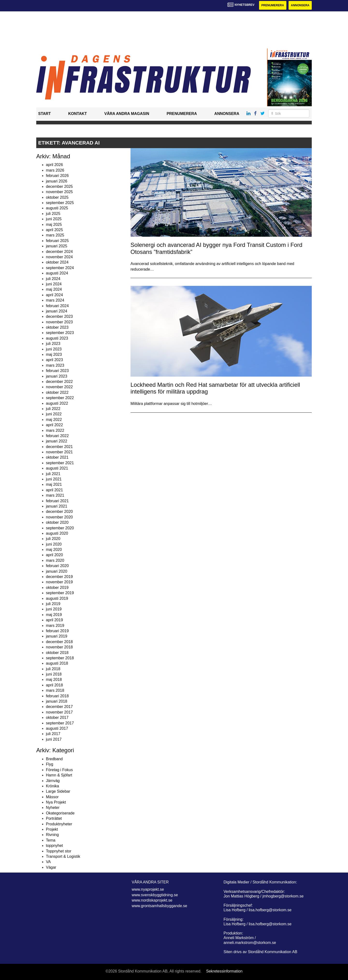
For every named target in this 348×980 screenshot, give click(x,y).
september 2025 (60, 203)
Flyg (50, 764)
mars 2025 (55, 235)
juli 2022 (53, 409)
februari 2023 (57, 371)
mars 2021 (55, 495)
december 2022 (59, 382)
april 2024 (54, 295)
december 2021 (59, 447)
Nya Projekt (56, 802)
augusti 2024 (57, 273)
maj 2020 (54, 550)
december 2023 (59, 316)
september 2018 (60, 658)
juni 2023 (54, 349)
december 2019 (59, 577)
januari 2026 (57, 181)
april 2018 (54, 685)
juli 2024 (53, 279)
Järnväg (53, 781)
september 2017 (60, 723)
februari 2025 (57, 241)
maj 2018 (54, 680)
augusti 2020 (57, 533)
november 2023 (59, 322)
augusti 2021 (57, 468)
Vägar (51, 867)
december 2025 (59, 186)
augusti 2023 (57, 338)
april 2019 (54, 620)
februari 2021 (57, 501)
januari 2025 (57, 246)
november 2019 (59, 582)
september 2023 (60, 333)
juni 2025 (54, 219)
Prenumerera (272, 5)
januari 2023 (57, 376)
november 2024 (59, 257)
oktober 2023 (57, 327)
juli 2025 (53, 214)
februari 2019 (57, 631)
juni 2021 (54, 479)
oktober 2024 (57, 262)
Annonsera (300, 5)
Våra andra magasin (127, 114)
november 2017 (59, 712)
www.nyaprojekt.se (148, 889)
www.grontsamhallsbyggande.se (159, 906)
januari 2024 (57, 311)
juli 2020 (53, 539)
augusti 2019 (57, 598)
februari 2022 (57, 436)
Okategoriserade (60, 813)
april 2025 (54, 230)
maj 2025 (54, 224)
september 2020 (60, 528)
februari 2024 (57, 306)
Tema (51, 840)
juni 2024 (54, 284)
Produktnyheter (59, 824)
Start (44, 114)
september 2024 (60, 268)
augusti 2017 (57, 728)
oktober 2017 (57, 718)
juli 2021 (53, 474)
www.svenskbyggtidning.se (155, 895)
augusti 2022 (57, 403)
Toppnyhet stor (59, 851)
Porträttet (54, 818)
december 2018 (59, 642)
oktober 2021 (57, 458)
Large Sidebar (58, 791)
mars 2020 (55, 560)
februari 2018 (57, 696)
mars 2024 (55, 300)
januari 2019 (57, 636)
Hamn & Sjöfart (59, 775)
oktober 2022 (57, 392)
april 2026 (54, 165)
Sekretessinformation (224, 971)
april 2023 (54, 360)
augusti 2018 (57, 663)
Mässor (52, 797)
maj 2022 (54, 420)
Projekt (52, 829)
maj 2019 (54, 615)
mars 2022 (55, 430)
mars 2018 (55, 690)
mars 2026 (55, 170)
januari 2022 (57, 441)
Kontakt (77, 114)
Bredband (54, 759)
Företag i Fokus (59, 770)
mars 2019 (55, 626)
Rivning (52, 835)
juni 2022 (54, 414)
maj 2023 (54, 354)
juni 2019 (54, 609)
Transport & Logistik (63, 856)
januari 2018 (57, 701)
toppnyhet (54, 846)
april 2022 (54, 425)
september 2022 (60, 398)
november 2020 (59, 517)
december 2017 (59, 707)
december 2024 (59, 252)
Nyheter (53, 808)
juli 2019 (53, 604)
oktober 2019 (57, 588)
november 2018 (59, 647)
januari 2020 (57, 571)
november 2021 (59, 452)
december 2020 (59, 512)
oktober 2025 (57, 197)
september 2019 (60, 593)
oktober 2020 (57, 522)
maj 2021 (54, 485)
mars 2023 (55, 365)
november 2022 (59, 387)
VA (48, 862)
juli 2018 (53, 669)
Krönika (52, 786)
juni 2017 (54, 739)
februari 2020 (57, 566)
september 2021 (60, 463)
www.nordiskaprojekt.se (152, 900)
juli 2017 (53, 734)
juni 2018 (54, 674)
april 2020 (54, 555)
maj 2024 (54, 289)
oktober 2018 (57, 653)
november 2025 (59, 192)
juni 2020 (54, 544)
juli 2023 (53, 344)
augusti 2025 (57, 208)
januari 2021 (57, 506)
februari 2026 (57, 176)
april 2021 (54, 490)
